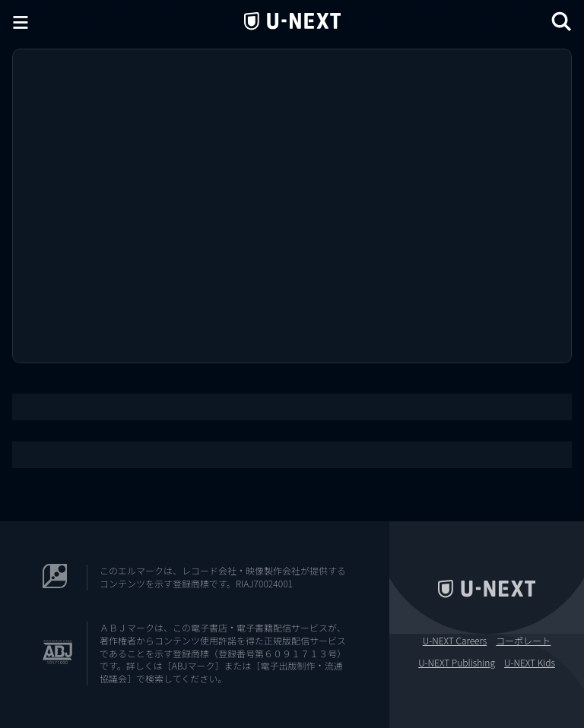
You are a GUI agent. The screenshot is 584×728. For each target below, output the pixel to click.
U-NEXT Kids (530, 663)
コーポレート (523, 641)
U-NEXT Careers (455, 641)
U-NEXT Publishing (457, 663)
